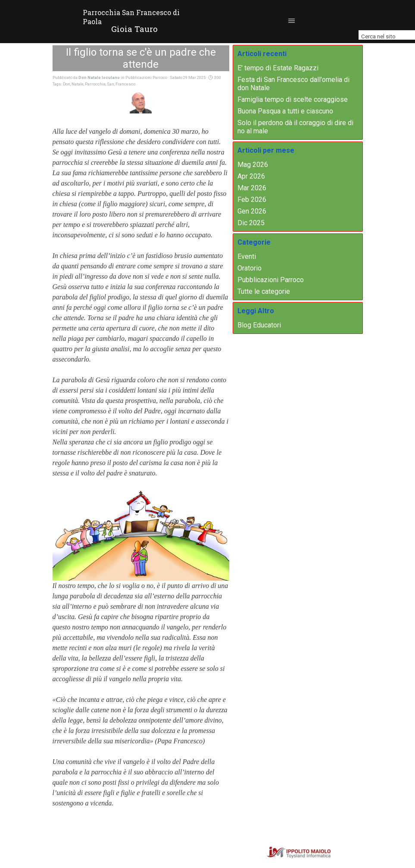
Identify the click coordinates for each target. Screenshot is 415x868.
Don (67, 84)
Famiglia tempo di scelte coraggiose (293, 99)
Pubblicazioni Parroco (271, 280)
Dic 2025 (251, 223)
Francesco (125, 84)
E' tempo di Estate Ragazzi (278, 68)
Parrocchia (95, 84)
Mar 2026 (252, 188)
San (111, 84)
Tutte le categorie (264, 291)
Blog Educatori (259, 325)
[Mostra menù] (292, 21)
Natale (78, 84)
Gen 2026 (252, 211)
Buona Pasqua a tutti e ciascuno (285, 111)
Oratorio (250, 268)
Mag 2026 (253, 165)
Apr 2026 (251, 176)
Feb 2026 (252, 200)
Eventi (247, 256)
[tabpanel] (134, 29)
